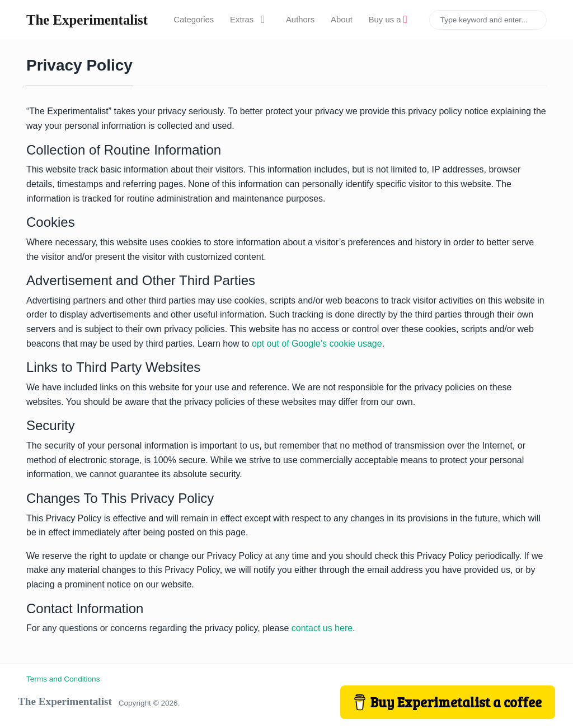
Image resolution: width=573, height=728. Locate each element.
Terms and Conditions (63, 679)
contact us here (322, 628)
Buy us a (388, 20)
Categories (194, 20)
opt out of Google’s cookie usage (317, 344)
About (342, 20)
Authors (300, 20)
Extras (250, 20)
